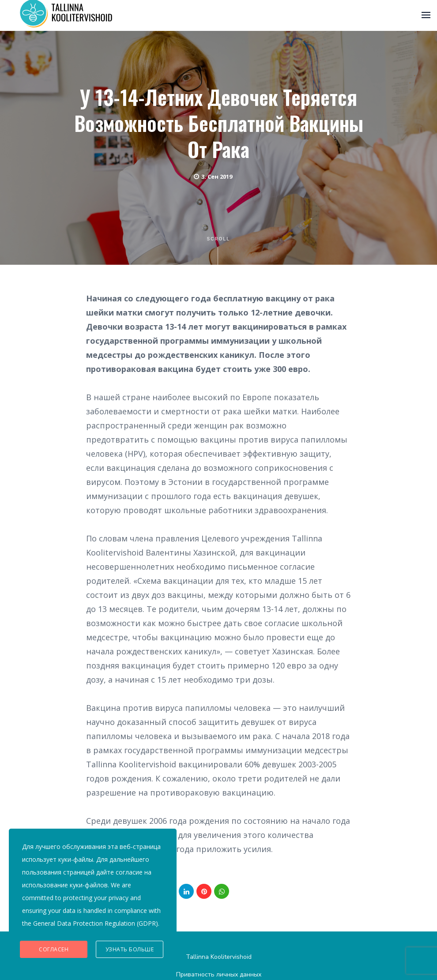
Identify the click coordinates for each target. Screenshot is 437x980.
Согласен (54, 949)
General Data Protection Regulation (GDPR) (96, 923)
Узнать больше (130, 949)
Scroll (219, 251)
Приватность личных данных (219, 974)
